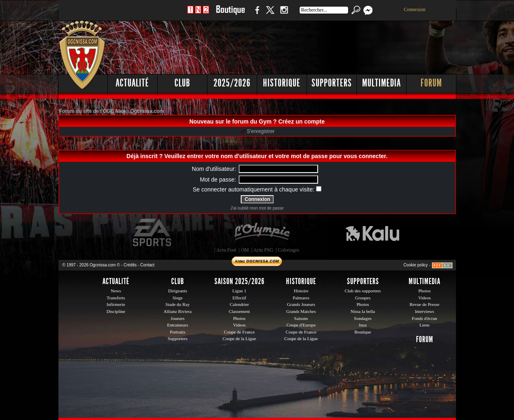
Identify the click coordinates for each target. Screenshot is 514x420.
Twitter (270, 14)
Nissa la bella (363, 311)
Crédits (130, 265)
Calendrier (239, 304)
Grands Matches (301, 311)
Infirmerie (116, 304)
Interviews (424, 311)
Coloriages (288, 250)
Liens (424, 325)
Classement (239, 311)
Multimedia (381, 83)
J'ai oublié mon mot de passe (257, 208)
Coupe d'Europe (301, 325)
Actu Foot (226, 250)
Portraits (178, 332)
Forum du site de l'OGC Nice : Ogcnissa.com (112, 111)
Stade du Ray (178, 304)
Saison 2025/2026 (240, 281)
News (116, 291)
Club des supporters (363, 291)
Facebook (256, 14)
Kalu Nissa (372, 233)
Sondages (363, 318)
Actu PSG (263, 250)
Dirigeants (177, 291)
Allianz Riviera (178, 311)
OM (245, 250)
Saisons (301, 318)
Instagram (284, 14)
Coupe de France (239, 332)
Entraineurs (178, 325)
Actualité (132, 83)
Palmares (301, 298)
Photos (239, 318)
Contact (147, 265)
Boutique (230, 14)
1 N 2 (198, 14)
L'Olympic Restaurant (262, 233)
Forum (431, 83)
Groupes (363, 298)
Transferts (116, 298)
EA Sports (153, 233)
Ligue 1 (239, 291)
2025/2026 (232, 83)
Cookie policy (415, 265)
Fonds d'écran (424, 318)
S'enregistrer (258, 131)
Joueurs (178, 318)
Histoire (301, 291)
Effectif (240, 298)
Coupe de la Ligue (239, 338)
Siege (178, 298)
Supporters (332, 83)
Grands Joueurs (301, 304)
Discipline (116, 311)
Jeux (363, 325)
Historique (282, 83)
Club (182, 83)
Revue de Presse (424, 304)
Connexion (415, 9)
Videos (239, 325)
